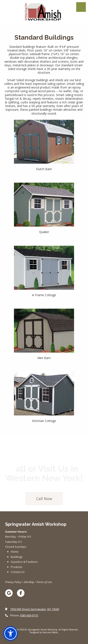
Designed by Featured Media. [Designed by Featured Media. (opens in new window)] (44, 632)
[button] (11, 633)
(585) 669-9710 (29, 615)
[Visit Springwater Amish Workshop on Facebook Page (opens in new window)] (21, 593)
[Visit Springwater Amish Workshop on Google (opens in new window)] (9, 593)
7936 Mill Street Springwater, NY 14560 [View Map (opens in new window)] (35, 609)
